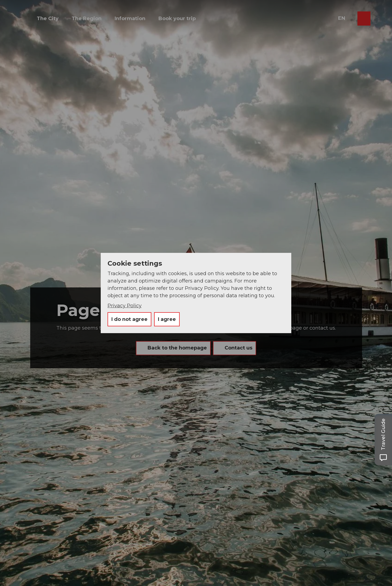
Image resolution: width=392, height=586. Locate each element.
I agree (167, 319)
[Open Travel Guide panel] (383, 439)
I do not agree (129, 319)
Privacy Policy (125, 306)
